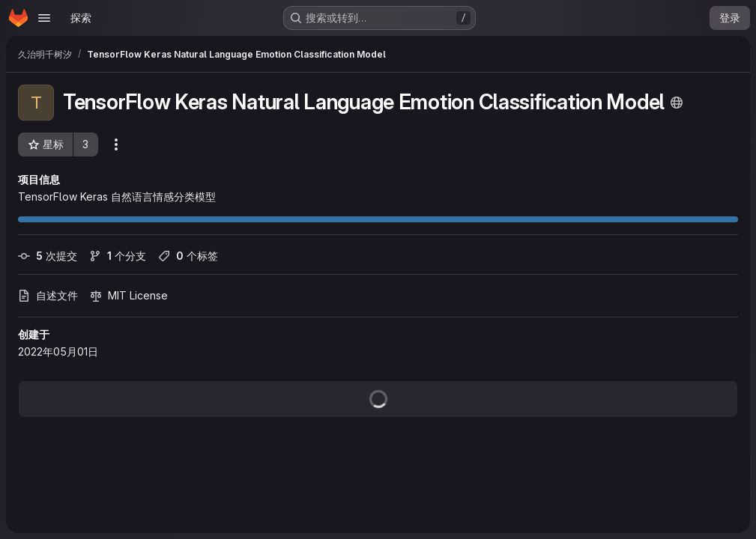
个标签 (188, 256)
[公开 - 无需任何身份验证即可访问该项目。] (677, 103)
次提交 (48, 256)
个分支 (118, 256)
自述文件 (48, 295)
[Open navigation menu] (44, 18)
